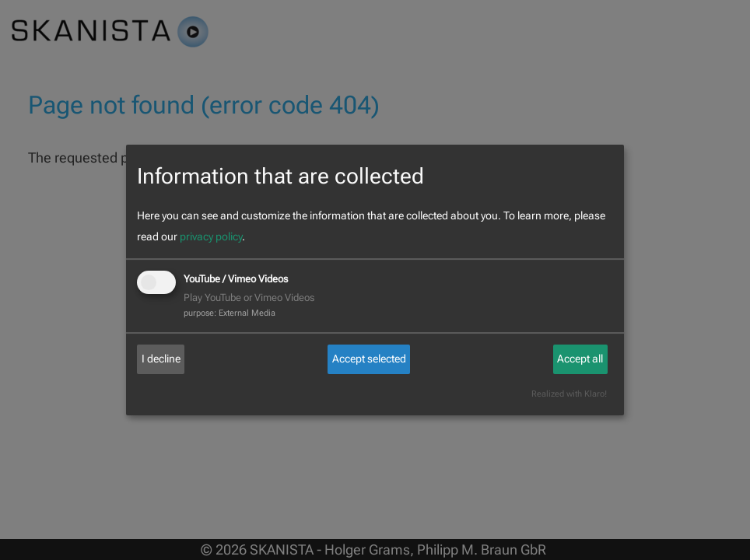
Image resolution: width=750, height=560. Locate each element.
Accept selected (369, 359)
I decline (161, 359)
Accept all (580, 359)
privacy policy (211, 236)
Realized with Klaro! (569, 394)
